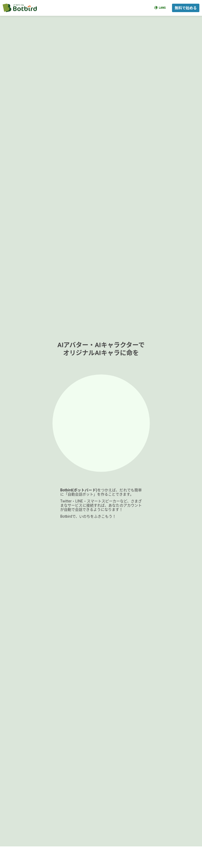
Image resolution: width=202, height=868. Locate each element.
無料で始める (186, 8)
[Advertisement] (101, 443)
